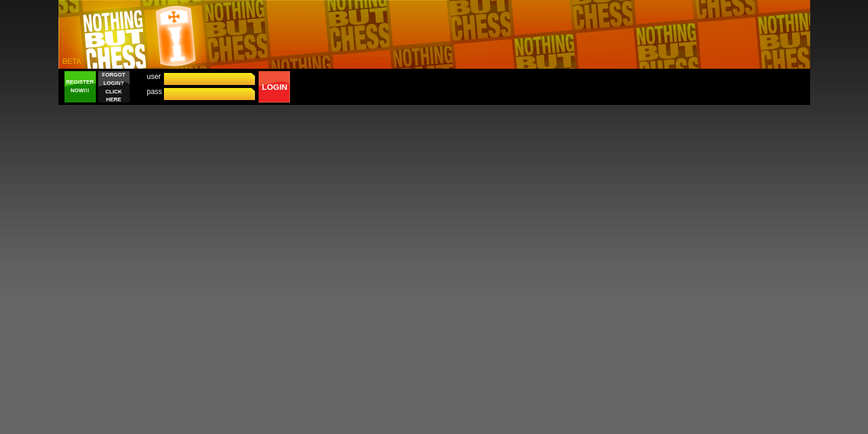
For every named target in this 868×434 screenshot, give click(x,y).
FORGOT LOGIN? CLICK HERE (114, 87)
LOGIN (275, 87)
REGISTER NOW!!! (80, 86)
